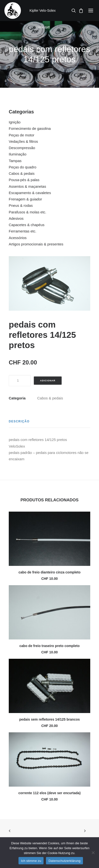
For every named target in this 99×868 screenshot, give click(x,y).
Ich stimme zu (31, 861)
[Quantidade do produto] (20, 381)
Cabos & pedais (22, 173)
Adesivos (16, 218)
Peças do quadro (22, 167)
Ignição (15, 122)
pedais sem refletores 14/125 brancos (49, 719)
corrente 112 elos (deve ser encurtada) (49, 793)
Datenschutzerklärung (64, 861)
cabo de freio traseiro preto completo (49, 646)
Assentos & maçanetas (27, 186)
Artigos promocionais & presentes (36, 244)
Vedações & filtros (23, 141)
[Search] (72, 11)
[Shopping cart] (80, 11)
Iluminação (18, 154)
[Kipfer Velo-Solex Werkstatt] (13, 11)
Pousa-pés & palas (24, 180)
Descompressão (22, 148)
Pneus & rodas (21, 205)
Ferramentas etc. (22, 231)
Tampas (15, 161)
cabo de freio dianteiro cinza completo (49, 572)
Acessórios (18, 238)
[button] (91, 11)
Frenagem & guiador (25, 199)
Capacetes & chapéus (27, 225)
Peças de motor (22, 135)
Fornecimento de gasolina (30, 128)
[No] (93, 853)
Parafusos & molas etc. (27, 212)
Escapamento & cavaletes (30, 193)
